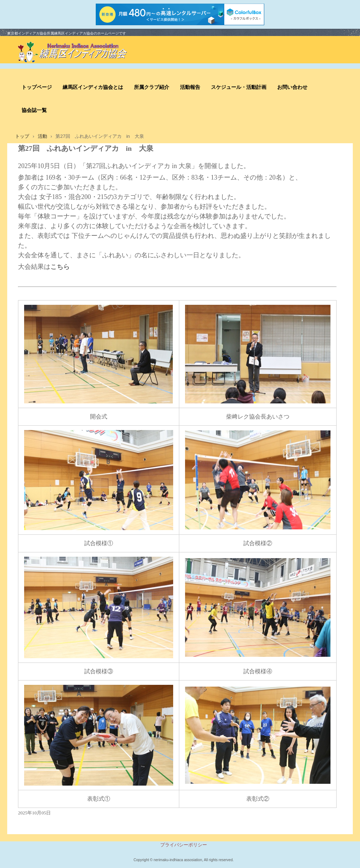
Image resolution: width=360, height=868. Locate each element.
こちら (60, 267)
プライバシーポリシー (184, 845)
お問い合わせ (292, 87)
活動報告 (190, 87)
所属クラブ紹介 (152, 87)
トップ (22, 136)
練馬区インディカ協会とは (93, 87)
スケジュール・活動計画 (239, 87)
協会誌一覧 (34, 110)
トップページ (37, 87)
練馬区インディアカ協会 (79, 53)
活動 (42, 136)
